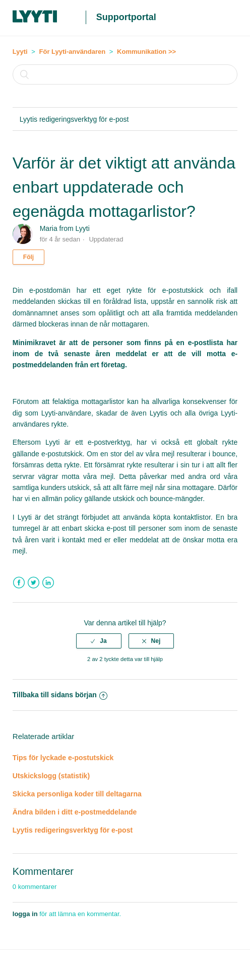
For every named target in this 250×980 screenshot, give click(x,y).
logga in (25, 914)
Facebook (19, 583)
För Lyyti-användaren (73, 52)
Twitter (34, 583)
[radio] (99, 641)
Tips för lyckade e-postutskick (63, 758)
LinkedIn (48, 583)
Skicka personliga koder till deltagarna (77, 794)
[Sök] (125, 74)
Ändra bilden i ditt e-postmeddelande (75, 812)
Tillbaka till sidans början (60, 695)
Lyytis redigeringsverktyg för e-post (74, 119)
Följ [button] (28, 257)
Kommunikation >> (146, 52)
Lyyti (20, 52)
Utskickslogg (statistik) (51, 776)
